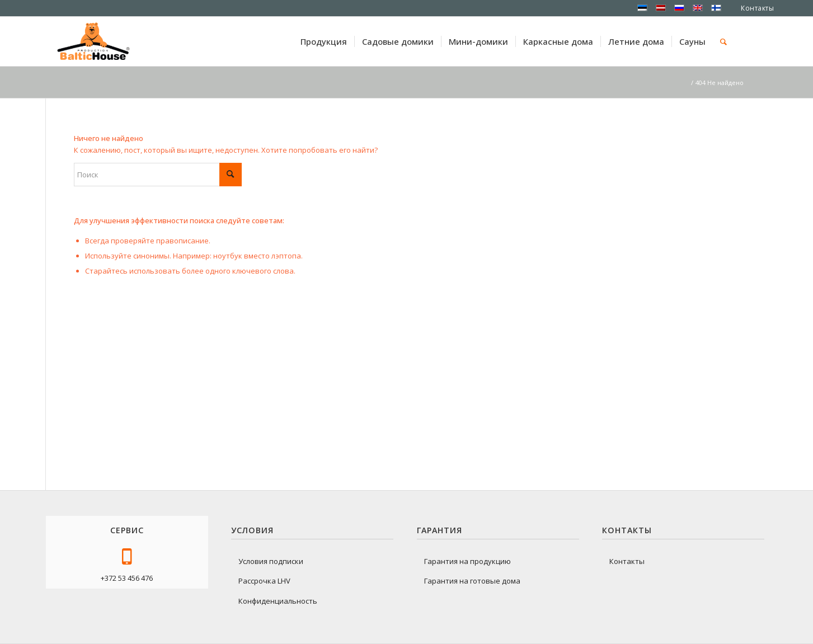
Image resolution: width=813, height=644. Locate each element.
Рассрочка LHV (264, 581)
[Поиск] (723, 41)
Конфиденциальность (278, 601)
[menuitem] (324, 41)
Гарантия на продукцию (467, 561)
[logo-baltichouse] (93, 41)
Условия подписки (271, 561)
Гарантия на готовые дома (472, 581)
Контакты (757, 8)
